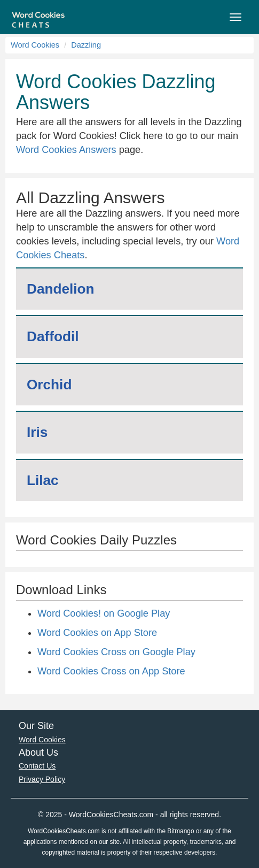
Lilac (43, 480)
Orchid (49, 385)
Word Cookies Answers (66, 150)
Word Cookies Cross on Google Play (116, 652)
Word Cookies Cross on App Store (111, 671)
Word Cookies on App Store (97, 633)
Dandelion (61, 289)
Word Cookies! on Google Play (104, 613)
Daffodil (53, 336)
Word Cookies (35, 45)
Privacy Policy (42, 779)
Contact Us (37, 766)
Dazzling (86, 45)
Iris (37, 432)
